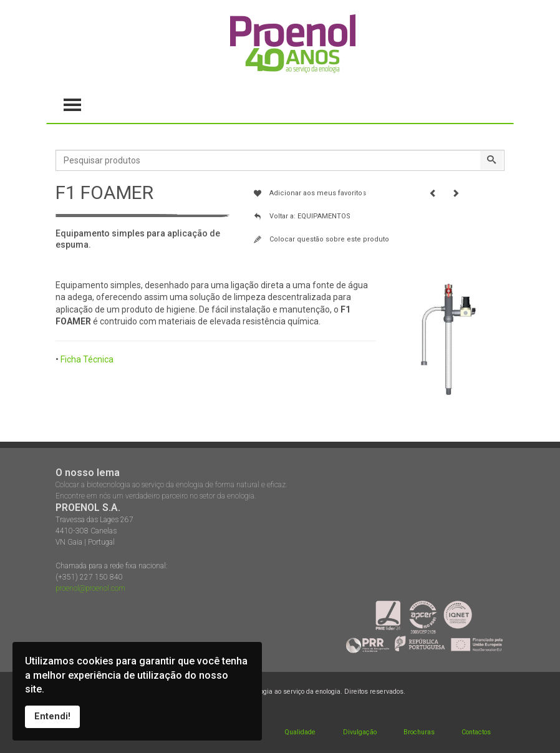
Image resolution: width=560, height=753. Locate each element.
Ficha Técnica (87, 359)
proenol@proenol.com (90, 588)
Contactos (476, 732)
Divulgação (360, 732)
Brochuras (419, 732)
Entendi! (52, 717)
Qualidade (300, 732)
